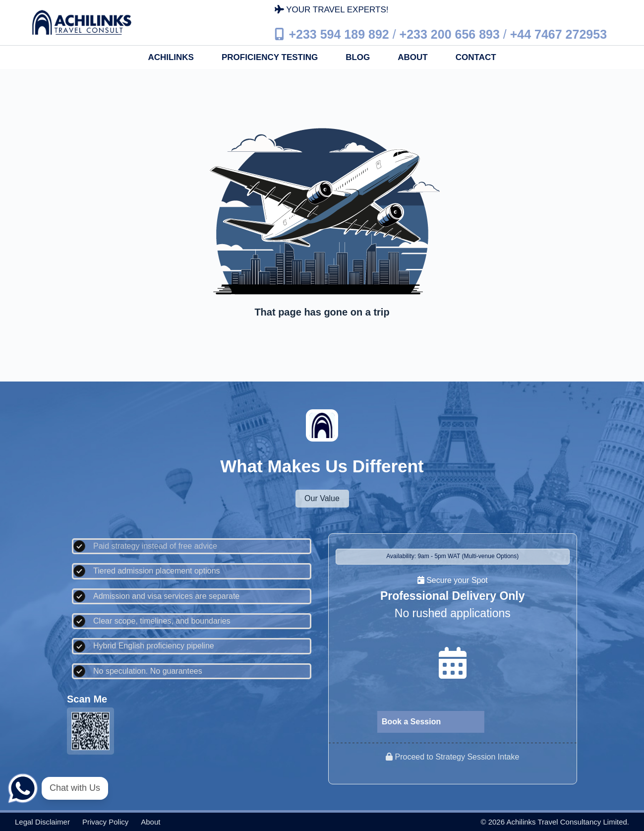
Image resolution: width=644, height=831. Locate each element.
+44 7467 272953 (558, 34)
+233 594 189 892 (339, 34)
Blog (358, 57)
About (412, 57)
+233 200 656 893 (450, 34)
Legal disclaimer (42, 822)
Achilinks (171, 57)
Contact (476, 57)
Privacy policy (105, 822)
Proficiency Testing (270, 57)
